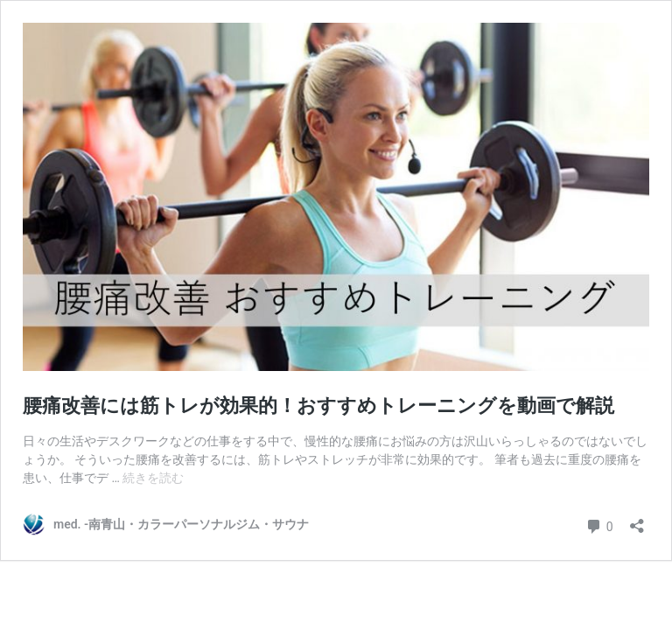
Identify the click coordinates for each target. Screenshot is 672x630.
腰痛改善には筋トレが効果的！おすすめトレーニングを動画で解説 (318, 406)
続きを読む (153, 478)
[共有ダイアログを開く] (637, 520)
